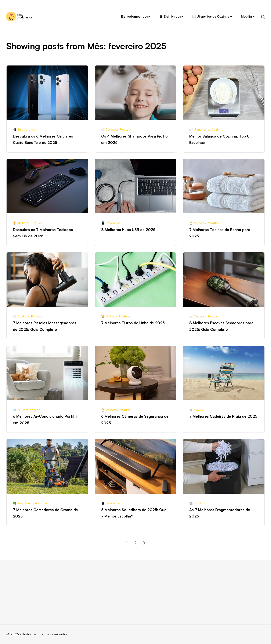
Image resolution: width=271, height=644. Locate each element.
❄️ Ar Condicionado (26, 410)
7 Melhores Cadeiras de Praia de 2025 (223, 416)
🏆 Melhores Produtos (28, 223)
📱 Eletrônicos (172, 16)
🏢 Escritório (198, 503)
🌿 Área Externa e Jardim (30, 503)
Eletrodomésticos (136, 16)
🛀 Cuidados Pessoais (116, 129)
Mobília (248, 16)
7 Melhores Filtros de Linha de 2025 (133, 323)
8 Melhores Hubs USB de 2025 (128, 230)
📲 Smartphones (24, 129)
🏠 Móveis (196, 410)
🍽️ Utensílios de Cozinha (212, 16)
